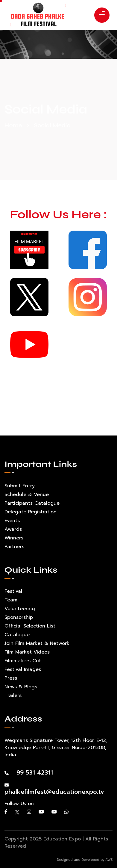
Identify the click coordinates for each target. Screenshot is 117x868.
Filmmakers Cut (23, 661)
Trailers (13, 695)
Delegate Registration (31, 512)
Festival (13, 591)
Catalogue (17, 635)
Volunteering (20, 609)
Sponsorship (19, 617)
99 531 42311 (29, 772)
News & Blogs (21, 687)
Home (13, 125)
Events (12, 521)
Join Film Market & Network (37, 643)
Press (11, 678)
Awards (13, 529)
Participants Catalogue (32, 503)
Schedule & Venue (27, 495)
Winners (14, 538)
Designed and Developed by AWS (85, 860)
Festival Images (23, 669)
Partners (14, 547)
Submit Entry (20, 486)
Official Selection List (30, 626)
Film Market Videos (27, 652)
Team (11, 600)
